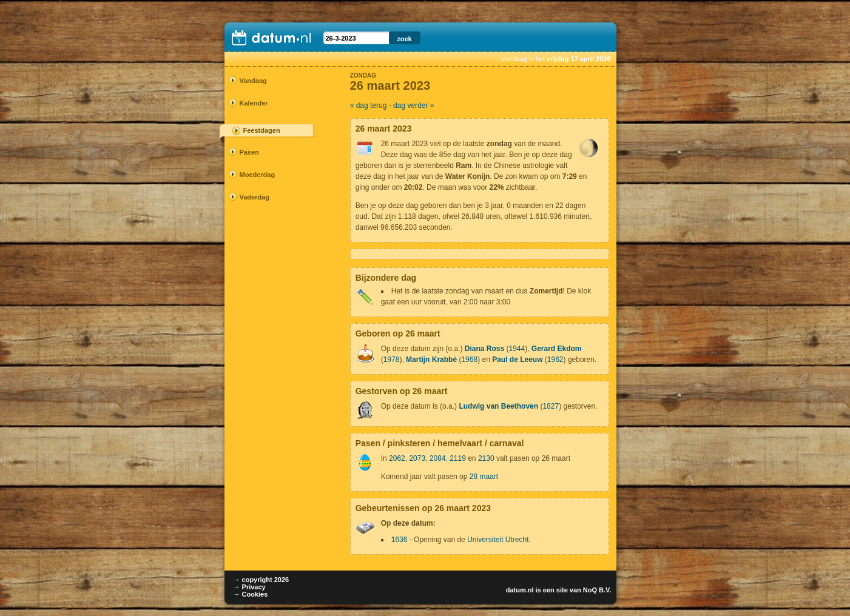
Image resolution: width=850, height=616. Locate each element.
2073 (417, 458)
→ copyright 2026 (261, 580)
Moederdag (258, 175)
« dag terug (369, 105)
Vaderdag (255, 197)
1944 (517, 349)
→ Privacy (250, 587)
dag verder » (413, 105)
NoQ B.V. (597, 590)
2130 (486, 458)
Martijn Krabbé (431, 360)
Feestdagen (262, 130)
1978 (392, 360)
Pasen (249, 152)
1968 (469, 360)
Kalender (254, 103)
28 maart (484, 477)
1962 (555, 360)
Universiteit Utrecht (498, 540)
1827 (551, 406)
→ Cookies (251, 594)
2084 (438, 458)
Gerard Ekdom (557, 349)
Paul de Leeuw (517, 360)
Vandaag (253, 81)
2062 (397, 458)
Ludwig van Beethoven (498, 406)
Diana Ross (484, 349)
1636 (400, 540)
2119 (458, 458)
